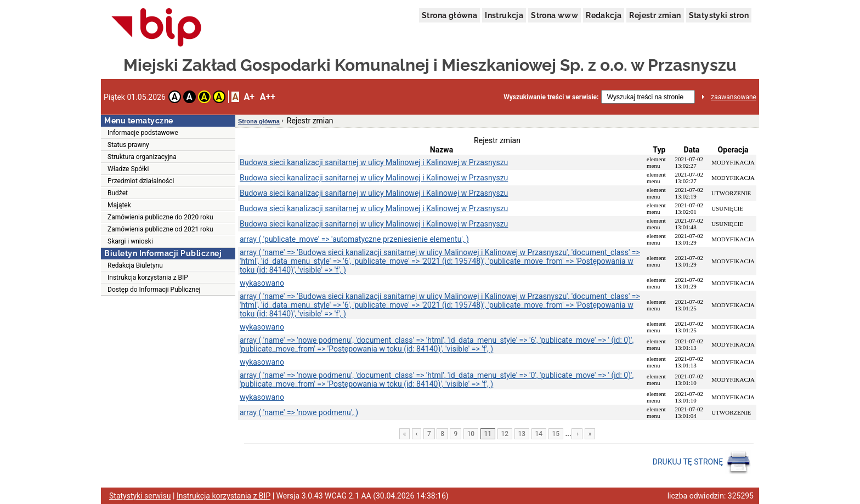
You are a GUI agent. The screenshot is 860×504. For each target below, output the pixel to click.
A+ (249, 97)
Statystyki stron (719, 15)
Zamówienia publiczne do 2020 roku (160, 217)
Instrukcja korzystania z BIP (148, 278)
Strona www (555, 15)
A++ (268, 97)
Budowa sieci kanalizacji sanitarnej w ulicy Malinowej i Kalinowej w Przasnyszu (374, 162)
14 (539, 434)
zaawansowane (734, 97)
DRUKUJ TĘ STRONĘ (702, 462)
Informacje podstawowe (143, 133)
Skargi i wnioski (130, 241)
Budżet (118, 193)
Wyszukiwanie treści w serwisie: (551, 97)
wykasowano (262, 283)
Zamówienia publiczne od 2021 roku (160, 229)
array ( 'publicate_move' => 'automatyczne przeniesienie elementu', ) (354, 239)
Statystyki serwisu (140, 496)
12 (505, 434)
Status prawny (128, 145)
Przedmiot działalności (141, 181)
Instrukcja (504, 15)
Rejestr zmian (655, 15)
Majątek (119, 205)
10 (471, 434)
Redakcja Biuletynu (135, 265)
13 (522, 434)
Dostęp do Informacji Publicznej (154, 290)
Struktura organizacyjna (142, 157)
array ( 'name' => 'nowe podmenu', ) (299, 412)
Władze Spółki (128, 169)
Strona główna (449, 15)
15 (556, 434)
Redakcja (604, 15)
